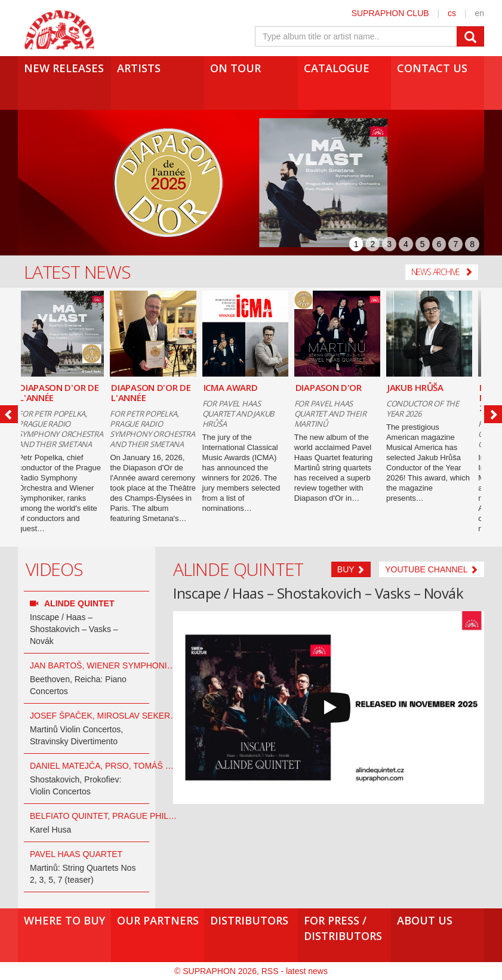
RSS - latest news (295, 971)
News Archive (442, 272)
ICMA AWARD (144, 387)
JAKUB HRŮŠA (329, 387)
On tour (235, 68)
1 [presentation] (356, 244)
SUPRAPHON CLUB (390, 13)
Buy (351, 569)
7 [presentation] (455, 244)
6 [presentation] (439, 244)
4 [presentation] (406, 244)
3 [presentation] (389, 244)
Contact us (432, 68)
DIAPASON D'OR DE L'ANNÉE (65, 392)
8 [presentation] (472, 244)
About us (425, 920)
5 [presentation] (423, 244)
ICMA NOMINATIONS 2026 (424, 397)
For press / (344, 928)
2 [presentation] (372, 244)
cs (452, 13)
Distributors (249, 920)
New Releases (64, 68)
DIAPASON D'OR (243, 387)
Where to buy (64, 920)
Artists (139, 68)
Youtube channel (432, 569)
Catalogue (337, 68)
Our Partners (158, 920)
